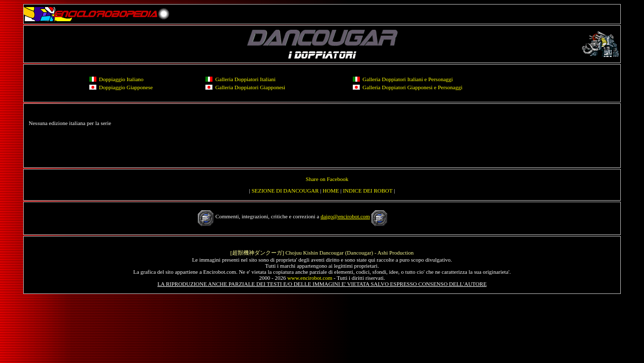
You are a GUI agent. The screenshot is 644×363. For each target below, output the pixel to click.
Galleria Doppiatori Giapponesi (250, 87)
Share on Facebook (327, 179)
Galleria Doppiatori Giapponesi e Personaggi (412, 87)
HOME (331, 191)
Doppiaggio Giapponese (126, 87)
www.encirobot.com (310, 278)
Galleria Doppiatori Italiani (245, 79)
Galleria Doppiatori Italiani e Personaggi (408, 79)
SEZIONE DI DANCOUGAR (285, 191)
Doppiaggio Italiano (121, 79)
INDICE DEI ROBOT (367, 191)
